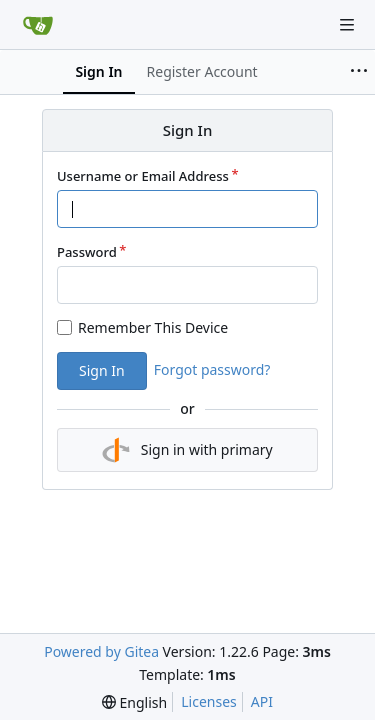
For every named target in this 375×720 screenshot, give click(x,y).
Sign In (102, 370)
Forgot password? (212, 369)
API (262, 701)
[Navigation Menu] (347, 25)
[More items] (359, 72)
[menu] (134, 702)
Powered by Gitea (101, 651)
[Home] (38, 25)
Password (87, 252)
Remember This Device (153, 327)
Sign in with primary (187, 450)
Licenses (209, 701)
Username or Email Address (143, 176)
